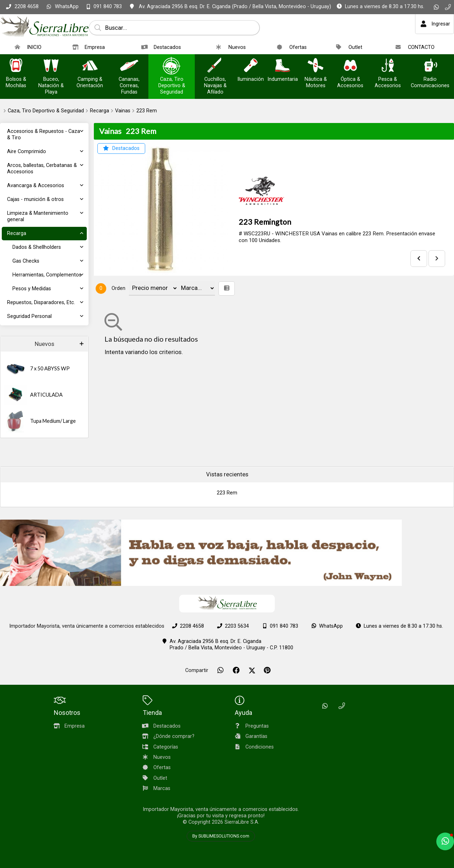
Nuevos (44, 344)
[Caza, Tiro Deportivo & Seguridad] (172, 66)
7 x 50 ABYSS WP (50, 368)
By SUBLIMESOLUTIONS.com (221, 836)
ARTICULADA (46, 395)
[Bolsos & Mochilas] (16, 66)
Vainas (123, 111)
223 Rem (147, 111)
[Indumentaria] (283, 66)
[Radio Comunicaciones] (430, 66)
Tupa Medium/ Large (53, 421)
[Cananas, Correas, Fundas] (129, 66)
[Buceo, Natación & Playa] (51, 66)
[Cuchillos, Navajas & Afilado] (215, 66)
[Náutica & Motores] (316, 66)
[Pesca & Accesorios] (388, 66)
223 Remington (265, 222)
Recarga (100, 111)
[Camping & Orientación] (90, 66)
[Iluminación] (251, 66)
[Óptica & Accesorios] (350, 66)
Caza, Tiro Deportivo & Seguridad (46, 111)
